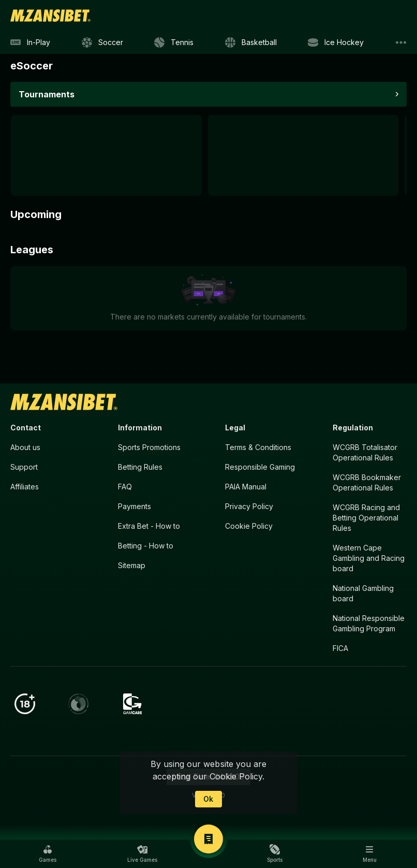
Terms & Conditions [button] (258, 447)
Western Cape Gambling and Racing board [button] (369, 558)
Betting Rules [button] (140, 467)
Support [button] (24, 467)
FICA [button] (340, 648)
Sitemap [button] (132, 565)
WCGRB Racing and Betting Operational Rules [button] (366, 518)
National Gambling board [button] (363, 593)
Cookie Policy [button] (249, 526)
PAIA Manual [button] (246, 487)
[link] (50, 16)
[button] (48, 853)
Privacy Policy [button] (249, 506)
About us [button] (25, 447)
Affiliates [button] (25, 487)
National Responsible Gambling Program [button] (369, 623)
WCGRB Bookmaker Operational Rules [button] (367, 482)
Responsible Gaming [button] (260, 467)
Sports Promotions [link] (149, 447)
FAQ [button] (125, 487)
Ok (208, 799)
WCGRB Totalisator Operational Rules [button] (365, 452)
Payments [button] (135, 506)
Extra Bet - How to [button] (149, 526)
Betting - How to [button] (146, 546)
